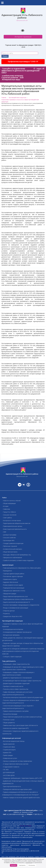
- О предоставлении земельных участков (15, 764)
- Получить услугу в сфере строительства (15, 689)
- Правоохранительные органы (12, 526)
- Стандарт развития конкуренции (13, 543)
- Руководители (7, 571)
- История (5, 506)
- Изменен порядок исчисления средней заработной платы (21, 798)
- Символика (6, 509)
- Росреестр (6, 613)
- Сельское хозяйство (9, 538)
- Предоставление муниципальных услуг (15, 596)
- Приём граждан (8, 755)
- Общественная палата (10, 552)
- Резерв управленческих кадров (13, 585)
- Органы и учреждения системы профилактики (17, 761)
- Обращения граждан (9, 594)
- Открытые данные (8, 611)
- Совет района (7, 518)
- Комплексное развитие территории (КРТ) (15, 728)
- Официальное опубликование (12, 558)
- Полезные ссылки (8, 720)
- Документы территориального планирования (17, 678)
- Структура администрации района (13, 574)
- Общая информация (9, 503)
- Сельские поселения (9, 515)
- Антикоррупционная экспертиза (13, 629)
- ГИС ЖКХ (5, 770)
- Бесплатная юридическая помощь (13, 741)
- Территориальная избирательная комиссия (16, 523)
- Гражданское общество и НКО (12, 616)
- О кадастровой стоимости (11, 767)
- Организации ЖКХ (8, 540)
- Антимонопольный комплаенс (12, 549)
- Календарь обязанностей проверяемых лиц (16, 555)
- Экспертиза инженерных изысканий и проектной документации (23, 697)
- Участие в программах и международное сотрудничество (21, 605)
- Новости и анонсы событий (11, 501)
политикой (29, 863)
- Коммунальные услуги (10, 758)
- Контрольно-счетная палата (12, 521)
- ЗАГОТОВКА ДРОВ (8, 775)
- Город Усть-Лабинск (9, 512)
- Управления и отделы (10, 579)
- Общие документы (8, 723)
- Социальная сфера (9, 747)
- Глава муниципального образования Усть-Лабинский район (22, 568)
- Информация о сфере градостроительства (16, 664)
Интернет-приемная (23, 37)
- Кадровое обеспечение (10, 582)
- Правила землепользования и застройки (15, 711)
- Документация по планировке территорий (16, 683)
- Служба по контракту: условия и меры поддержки (18, 560)
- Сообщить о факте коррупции (12, 657)
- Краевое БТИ (7, 753)
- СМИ (4, 532)
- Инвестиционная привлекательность (14, 529)
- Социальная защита (9, 750)
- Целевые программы (9, 535)
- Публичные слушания (10, 546)
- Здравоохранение (8, 744)
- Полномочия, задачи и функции (12, 576)
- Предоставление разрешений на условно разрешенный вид (22, 717)
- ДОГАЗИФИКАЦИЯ (8, 772)
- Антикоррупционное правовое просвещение (17, 632)
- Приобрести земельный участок (13, 686)
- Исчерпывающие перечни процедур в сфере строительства (22, 681)
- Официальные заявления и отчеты (14, 591)
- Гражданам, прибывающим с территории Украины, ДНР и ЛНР (22, 778)
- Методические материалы (11, 635)
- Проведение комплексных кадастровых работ (17, 789)
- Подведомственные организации (13, 588)
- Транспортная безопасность (12, 786)
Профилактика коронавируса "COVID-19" (23, 62)
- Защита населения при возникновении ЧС (16, 602)
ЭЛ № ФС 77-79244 (26, 826)
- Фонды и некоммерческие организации (15, 608)
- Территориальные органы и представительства (18, 599)
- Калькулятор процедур (10, 714)
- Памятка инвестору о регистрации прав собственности (20, 725)
